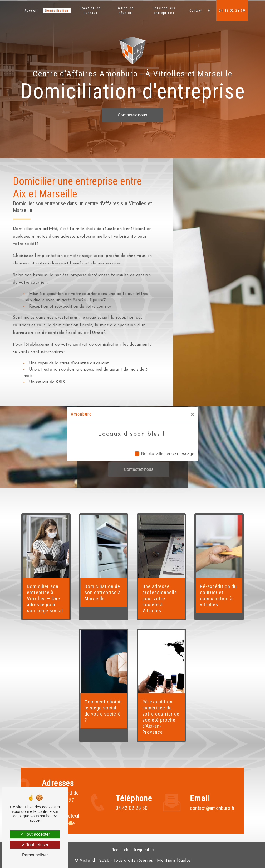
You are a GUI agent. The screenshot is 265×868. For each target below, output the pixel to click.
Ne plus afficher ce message (168, 454)
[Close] (192, 414)
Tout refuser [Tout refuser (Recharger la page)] (35, 845)
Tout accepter (35, 834)
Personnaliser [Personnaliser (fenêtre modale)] (35, 855)
